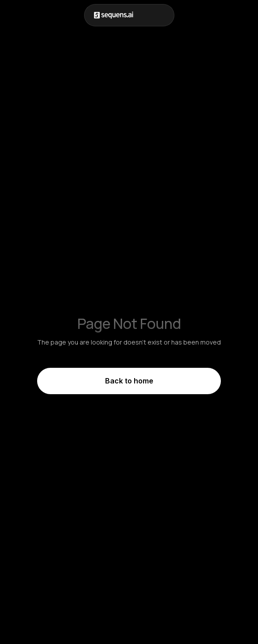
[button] (165, 15)
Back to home (129, 381)
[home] (114, 15)
